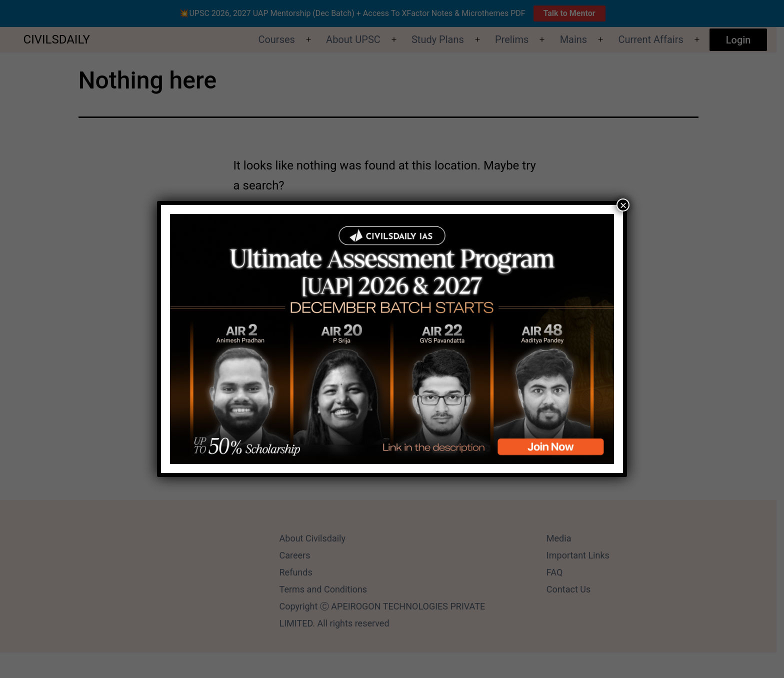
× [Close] (623, 205)
